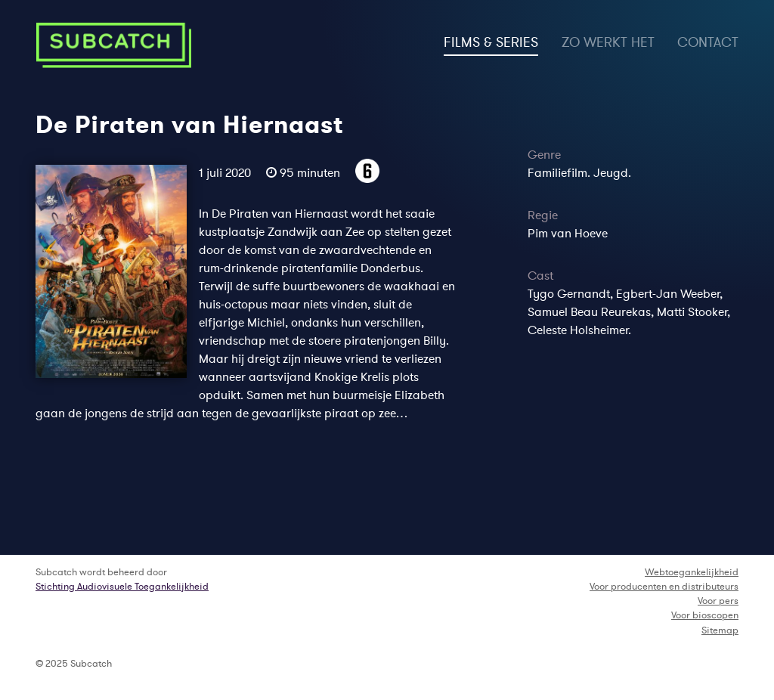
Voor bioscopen (705, 615)
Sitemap (720, 630)
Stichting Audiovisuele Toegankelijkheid (122, 586)
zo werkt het (608, 42)
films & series (491, 40)
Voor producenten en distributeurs (664, 586)
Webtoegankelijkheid (692, 572)
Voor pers (718, 601)
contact (708, 42)
